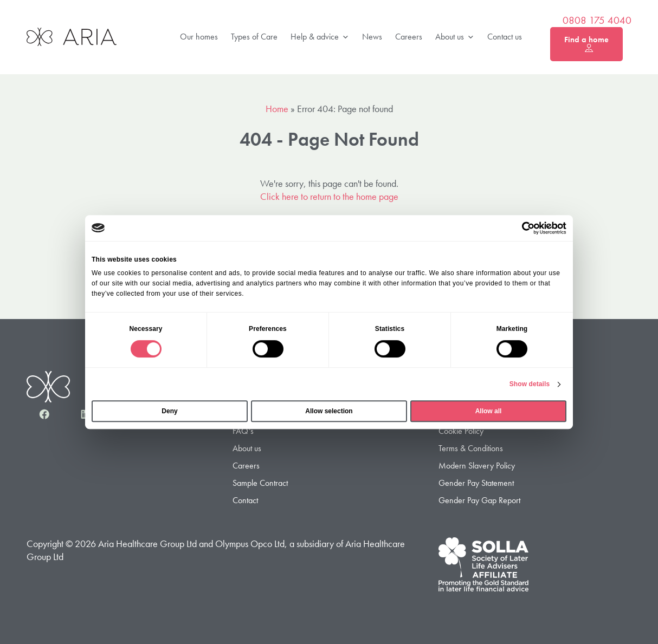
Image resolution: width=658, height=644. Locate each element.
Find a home (586, 44)
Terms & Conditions (471, 449)
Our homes (199, 37)
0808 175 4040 (597, 21)
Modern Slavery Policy (477, 466)
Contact (245, 501)
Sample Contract (260, 483)
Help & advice (320, 37)
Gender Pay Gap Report (479, 501)
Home (277, 109)
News (372, 37)
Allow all (489, 411)
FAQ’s (243, 431)
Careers (409, 37)
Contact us (505, 37)
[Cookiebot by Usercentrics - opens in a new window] (519, 228)
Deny (169, 411)
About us (455, 37)
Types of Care (254, 37)
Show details (530, 384)
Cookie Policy (461, 431)
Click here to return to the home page (329, 196)
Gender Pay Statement (476, 483)
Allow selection (329, 411)
